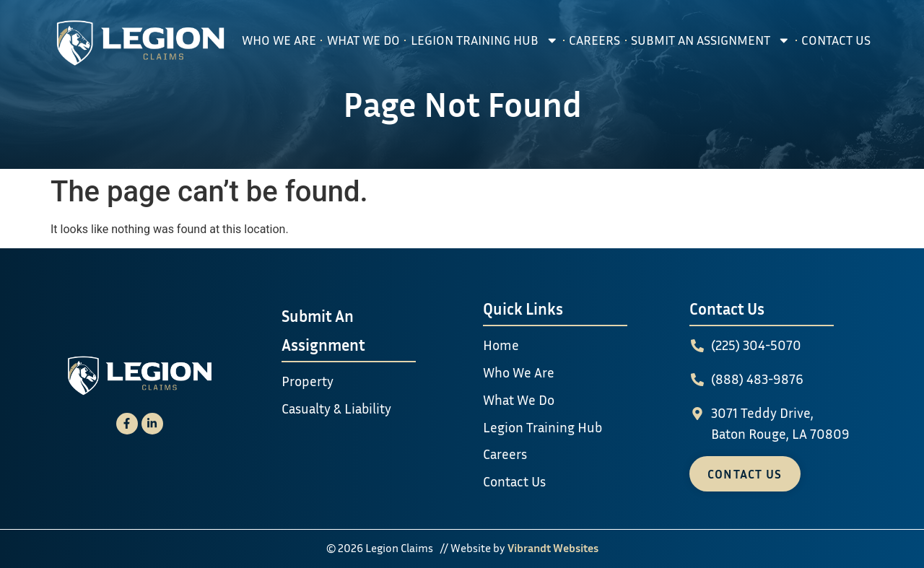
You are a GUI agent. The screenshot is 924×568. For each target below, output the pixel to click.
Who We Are (279, 40)
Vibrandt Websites (553, 548)
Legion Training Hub (485, 40)
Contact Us (836, 40)
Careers (594, 40)
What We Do (363, 40)
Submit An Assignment (711, 40)
